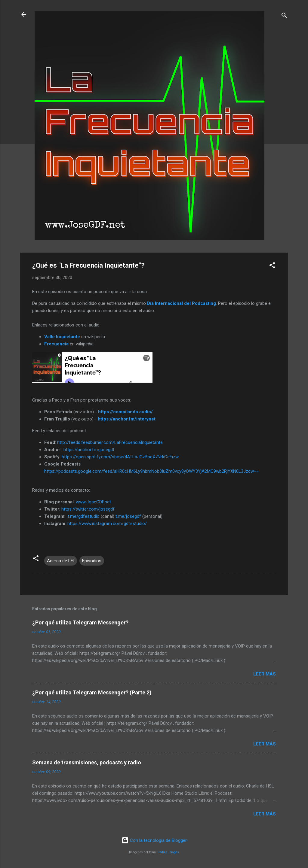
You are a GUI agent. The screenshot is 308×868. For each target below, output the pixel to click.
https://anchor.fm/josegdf (89, 450)
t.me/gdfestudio (84, 516)
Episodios (92, 561)
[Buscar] (284, 16)
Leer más (265, 674)
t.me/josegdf (128, 516)
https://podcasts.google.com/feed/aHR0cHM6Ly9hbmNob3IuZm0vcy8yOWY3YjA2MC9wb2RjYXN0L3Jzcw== (151, 471)
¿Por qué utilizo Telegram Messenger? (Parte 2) (92, 692)
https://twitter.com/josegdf (88, 509)
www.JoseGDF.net (93, 502)
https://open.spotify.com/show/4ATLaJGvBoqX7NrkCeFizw (120, 457)
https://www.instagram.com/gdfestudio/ (107, 524)
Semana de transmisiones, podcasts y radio (87, 762)
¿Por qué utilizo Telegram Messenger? (80, 622)
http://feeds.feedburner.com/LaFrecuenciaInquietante (110, 442)
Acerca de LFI (61, 561)
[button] (272, 266)
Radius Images (168, 852)
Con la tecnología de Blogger (154, 840)
